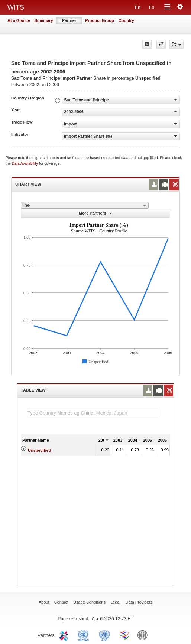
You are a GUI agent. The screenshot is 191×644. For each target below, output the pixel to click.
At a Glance (19, 20)
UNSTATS (104, 635)
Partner (69, 20)
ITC (65, 635)
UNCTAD (85, 635)
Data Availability (25, 164)
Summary (44, 20)
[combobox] (85, 205)
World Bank (144, 635)
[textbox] (93, 413)
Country (126, 20)
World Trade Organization (124, 635)
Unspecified (39, 450)
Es (152, 7)
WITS (16, 7)
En (138, 7)
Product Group (100, 20)
